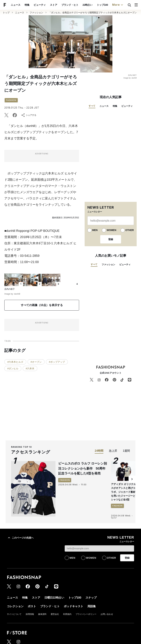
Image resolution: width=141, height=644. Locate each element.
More (118, 5)
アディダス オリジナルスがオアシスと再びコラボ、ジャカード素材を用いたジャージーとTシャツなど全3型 (124, 492)
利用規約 (67, 614)
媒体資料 (42, 614)
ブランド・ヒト (70, 5)
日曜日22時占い (54, 598)
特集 (27, 5)
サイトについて (14, 614)
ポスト (32, 606)
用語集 (92, 606)
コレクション (15, 606)
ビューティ (40, 5)
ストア (54, 5)
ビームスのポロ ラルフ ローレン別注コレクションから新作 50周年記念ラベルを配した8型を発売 (83, 469)
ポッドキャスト (74, 606)
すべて (92, 106)
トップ (6, 13)
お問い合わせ (107, 614)
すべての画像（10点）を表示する (42, 305)
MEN (95, 230)
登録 (111, 239)
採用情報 (30, 614)
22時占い (88, 5)
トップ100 (102, 5)
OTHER (130, 230)
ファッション (36, 13)
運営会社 (55, 614)
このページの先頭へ (20, 538)
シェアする (29, 115)
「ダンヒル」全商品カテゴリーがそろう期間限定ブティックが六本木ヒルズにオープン (93, 13)
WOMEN (111, 230)
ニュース (16, 5)
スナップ (91, 598)
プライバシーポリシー (86, 614)
